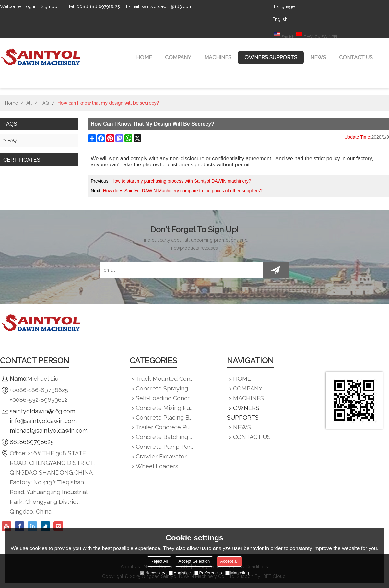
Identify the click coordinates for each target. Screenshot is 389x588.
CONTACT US (356, 57)
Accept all (229, 561)
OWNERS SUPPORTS (271, 57)
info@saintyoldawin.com (43, 421)
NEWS (318, 57)
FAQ (45, 103)
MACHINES (218, 57)
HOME (144, 57)
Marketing (237, 573)
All (29, 103)
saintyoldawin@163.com (42, 411)
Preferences (208, 573)
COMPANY (178, 57)
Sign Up (49, 6)
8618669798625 (32, 442)
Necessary (153, 573)
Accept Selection (194, 561)
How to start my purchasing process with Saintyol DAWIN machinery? (181, 181)
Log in (30, 6)
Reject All (159, 561)
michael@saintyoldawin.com (49, 430)
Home (11, 103)
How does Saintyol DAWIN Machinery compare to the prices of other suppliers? (183, 191)
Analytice (180, 573)
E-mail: (133, 6)
